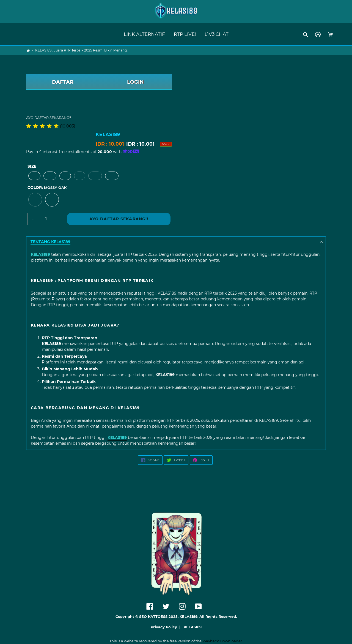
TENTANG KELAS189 (50, 242)
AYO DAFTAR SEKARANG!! (119, 219)
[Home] (28, 51)
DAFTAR (63, 82)
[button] (306, 34)
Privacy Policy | (167, 627)
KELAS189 (193, 627)
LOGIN (135, 82)
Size (32, 166)
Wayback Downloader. (223, 641)
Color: (47, 188)
